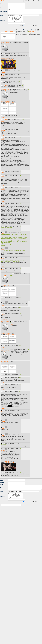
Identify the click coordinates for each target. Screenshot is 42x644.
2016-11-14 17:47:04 (13, 175)
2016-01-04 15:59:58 (13, 70)
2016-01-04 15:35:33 (22, 31)
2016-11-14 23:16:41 (13, 232)
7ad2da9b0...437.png (6, 362)
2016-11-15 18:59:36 (13, 248)
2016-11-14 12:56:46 (13, 129)
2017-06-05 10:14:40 (13, 443)
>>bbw (25, 12)
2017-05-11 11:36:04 (13, 434)
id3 (10, 31)
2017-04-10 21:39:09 (13, 298)
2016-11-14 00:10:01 (22, 90)
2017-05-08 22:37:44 (13, 385)
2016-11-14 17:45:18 (13, 171)
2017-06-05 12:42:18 (13, 449)
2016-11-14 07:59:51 (16, 120)
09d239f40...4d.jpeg (5, 461)
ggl (8, 31)
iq (9, 31)
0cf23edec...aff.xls (5, 350)
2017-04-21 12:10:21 (13, 346)
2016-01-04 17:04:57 (13, 74)
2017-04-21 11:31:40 (13, 308)
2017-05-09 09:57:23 (13, 410)
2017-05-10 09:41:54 (13, 427)
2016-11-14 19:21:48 (13, 204)
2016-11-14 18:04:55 (13, 188)
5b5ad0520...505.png (6, 101)
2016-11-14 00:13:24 (13, 115)
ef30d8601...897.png (5, 30)
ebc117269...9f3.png (5, 333)
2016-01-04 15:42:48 (13, 54)
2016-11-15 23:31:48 (13, 268)
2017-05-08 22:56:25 (13, 392)
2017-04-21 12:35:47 (22, 350)
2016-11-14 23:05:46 (13, 226)
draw (12, 31)
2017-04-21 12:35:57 (13, 374)
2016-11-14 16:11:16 (13, 138)
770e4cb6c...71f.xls (5, 90)
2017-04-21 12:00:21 (13, 313)
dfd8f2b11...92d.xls (5, 322)
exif (6, 31)
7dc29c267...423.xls (5, 274)
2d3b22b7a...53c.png (6, 286)
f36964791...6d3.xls (5, 42)
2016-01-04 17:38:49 (13, 81)
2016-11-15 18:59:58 (13, 257)
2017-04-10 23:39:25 (14, 302)
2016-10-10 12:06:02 (16, 85)
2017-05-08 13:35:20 (13, 378)
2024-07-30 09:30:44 (14, 473)
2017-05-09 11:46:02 (13, 420)
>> (3, 72)
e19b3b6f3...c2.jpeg (5, 58)
